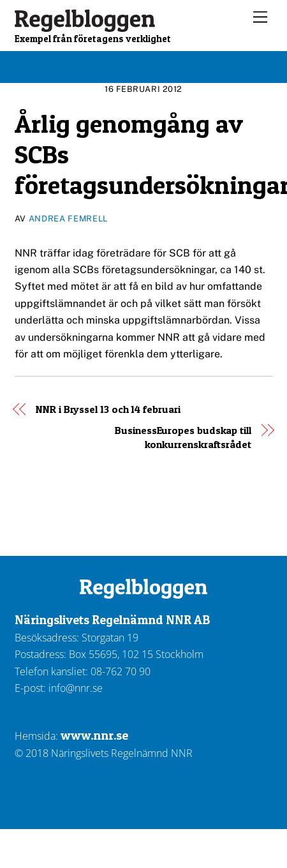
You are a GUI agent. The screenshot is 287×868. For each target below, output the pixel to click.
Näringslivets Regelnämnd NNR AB (112, 620)
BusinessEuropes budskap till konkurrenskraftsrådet (183, 437)
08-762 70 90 (121, 671)
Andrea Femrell (68, 219)
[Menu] (260, 18)
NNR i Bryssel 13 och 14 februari (108, 409)
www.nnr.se (94, 735)
